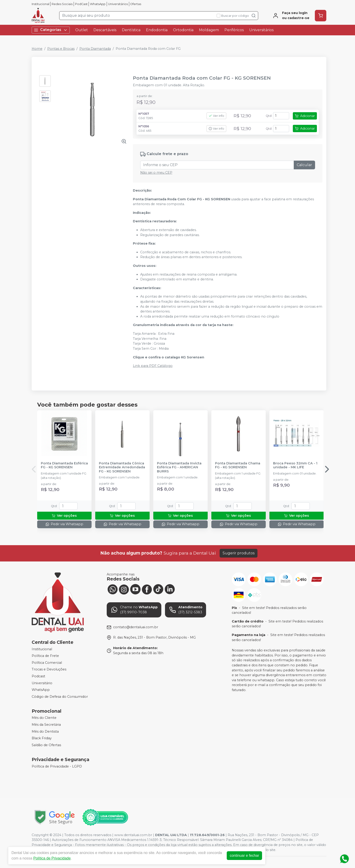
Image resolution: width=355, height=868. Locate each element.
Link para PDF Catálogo (153, 366)
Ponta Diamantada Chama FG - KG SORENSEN (238, 465)
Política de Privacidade (52, 858)
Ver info (216, 116)
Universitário (42, 683)
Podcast (38, 676)
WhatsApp (98, 4)
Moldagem (209, 30)
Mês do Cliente (44, 718)
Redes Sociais (62, 4)
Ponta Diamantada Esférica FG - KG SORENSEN (64, 465)
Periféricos (234, 30)
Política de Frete (45, 656)
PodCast (81, 4)
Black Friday (42, 738)
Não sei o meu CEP (156, 173)
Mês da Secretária (46, 725)
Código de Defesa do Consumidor (60, 697)
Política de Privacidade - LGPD (57, 766)
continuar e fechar (244, 855)
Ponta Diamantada (95, 49)
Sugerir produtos (239, 553)
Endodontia (157, 30)
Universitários (118, 4)
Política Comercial (47, 663)
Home (37, 49)
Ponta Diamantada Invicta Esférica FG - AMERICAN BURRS (179, 467)
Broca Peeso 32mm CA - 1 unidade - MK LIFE (295, 465)
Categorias (51, 30)
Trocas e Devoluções (49, 670)
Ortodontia (183, 30)
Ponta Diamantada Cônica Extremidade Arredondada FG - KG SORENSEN (122, 467)
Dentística (131, 30)
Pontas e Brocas (61, 49)
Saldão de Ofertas (46, 745)
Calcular (304, 165)
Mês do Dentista (45, 731)
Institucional (41, 4)
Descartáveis (105, 30)
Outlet (82, 30)
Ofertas (136, 4)
